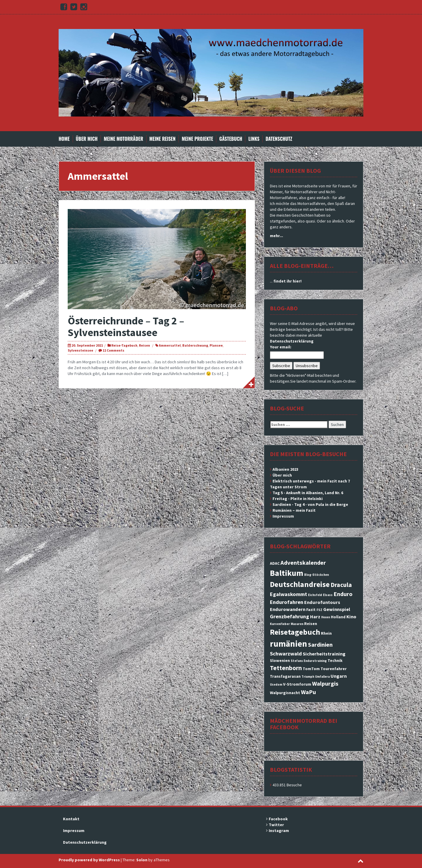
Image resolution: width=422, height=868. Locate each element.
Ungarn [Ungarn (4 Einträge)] (339, 676)
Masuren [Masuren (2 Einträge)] (297, 624)
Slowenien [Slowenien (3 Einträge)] (280, 660)
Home (64, 139)
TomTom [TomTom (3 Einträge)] (311, 669)
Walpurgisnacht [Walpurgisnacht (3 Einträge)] (285, 693)
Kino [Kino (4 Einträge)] (351, 617)
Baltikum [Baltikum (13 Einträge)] (287, 573)
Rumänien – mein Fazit (294, 510)
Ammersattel (170, 345)
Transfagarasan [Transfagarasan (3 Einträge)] (285, 676)
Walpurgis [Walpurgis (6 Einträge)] (325, 684)
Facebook (278, 819)
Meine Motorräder (123, 139)
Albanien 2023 (285, 469)
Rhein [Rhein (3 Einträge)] (326, 633)
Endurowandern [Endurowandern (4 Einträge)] (288, 609)
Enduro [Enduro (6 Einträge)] (343, 594)
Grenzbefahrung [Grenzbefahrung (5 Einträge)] (290, 616)
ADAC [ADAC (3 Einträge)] (275, 563)
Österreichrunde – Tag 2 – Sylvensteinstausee (126, 327)
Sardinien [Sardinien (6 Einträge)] (320, 645)
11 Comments (113, 350)
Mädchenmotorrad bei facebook (304, 724)
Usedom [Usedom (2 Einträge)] (276, 685)
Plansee (216, 345)
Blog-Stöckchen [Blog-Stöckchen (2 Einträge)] (316, 575)
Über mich (87, 139)
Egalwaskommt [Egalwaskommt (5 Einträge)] (289, 594)
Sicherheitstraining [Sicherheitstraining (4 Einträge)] (324, 654)
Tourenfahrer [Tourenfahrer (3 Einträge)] (334, 669)
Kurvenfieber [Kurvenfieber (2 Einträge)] (280, 624)
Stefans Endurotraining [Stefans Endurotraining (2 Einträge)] (309, 661)
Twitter (276, 825)
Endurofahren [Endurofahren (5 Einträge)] (287, 602)
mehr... (276, 236)
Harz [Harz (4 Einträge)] (315, 617)
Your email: (281, 347)
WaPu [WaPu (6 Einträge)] (308, 692)
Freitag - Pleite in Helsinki (298, 499)
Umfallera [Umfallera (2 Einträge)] (322, 677)
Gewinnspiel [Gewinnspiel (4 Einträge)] (337, 609)
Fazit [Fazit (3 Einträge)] (311, 610)
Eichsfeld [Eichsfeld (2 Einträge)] (315, 595)
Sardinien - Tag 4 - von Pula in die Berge (310, 504)
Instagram (279, 831)
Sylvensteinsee (80, 350)
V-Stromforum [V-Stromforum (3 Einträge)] (297, 684)
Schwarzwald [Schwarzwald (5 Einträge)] (286, 654)
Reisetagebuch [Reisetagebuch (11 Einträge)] (295, 632)
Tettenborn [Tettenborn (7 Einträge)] (286, 668)
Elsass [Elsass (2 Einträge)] (328, 595)
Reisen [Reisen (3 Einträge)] (311, 624)
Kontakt (71, 819)
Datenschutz (279, 139)
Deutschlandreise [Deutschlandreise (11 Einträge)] (300, 584)
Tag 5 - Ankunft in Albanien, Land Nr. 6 (308, 493)
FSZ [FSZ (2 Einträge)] (319, 610)
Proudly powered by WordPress (89, 860)
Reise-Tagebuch (124, 345)
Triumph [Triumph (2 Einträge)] (308, 677)
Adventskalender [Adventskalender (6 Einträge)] (303, 563)
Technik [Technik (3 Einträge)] (335, 660)
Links (254, 139)
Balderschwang (195, 345)
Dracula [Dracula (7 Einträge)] (341, 585)
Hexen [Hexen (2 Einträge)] (326, 617)
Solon (142, 860)
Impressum (283, 516)
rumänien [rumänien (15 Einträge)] (289, 644)
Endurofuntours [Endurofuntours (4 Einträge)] (322, 602)
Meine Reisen (162, 139)
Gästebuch (231, 139)
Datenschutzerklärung (292, 341)
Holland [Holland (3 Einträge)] (338, 617)
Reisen (144, 345)
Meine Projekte (197, 139)
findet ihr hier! (287, 281)
